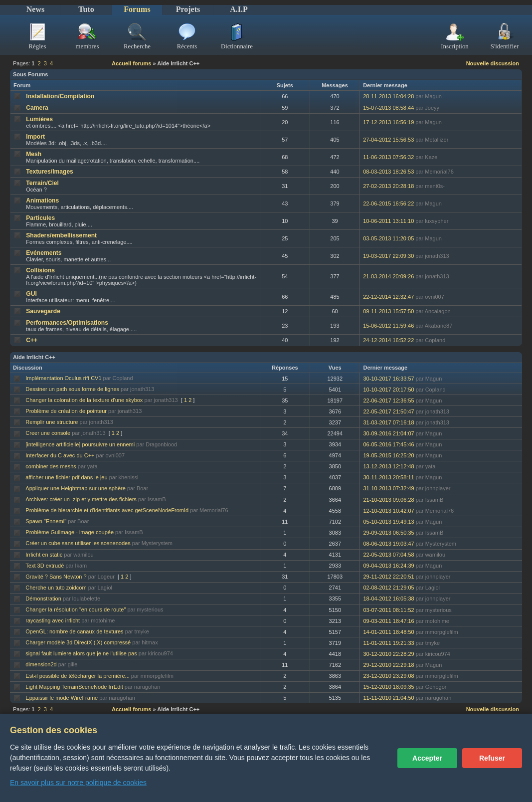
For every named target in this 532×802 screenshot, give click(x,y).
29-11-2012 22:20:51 (388, 577)
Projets (188, 9)
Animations (42, 200)
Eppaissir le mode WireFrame (62, 698)
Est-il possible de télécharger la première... (77, 676)
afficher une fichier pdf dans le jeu (66, 477)
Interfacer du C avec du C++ (60, 455)
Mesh (34, 154)
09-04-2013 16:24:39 (388, 566)
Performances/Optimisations (67, 323)
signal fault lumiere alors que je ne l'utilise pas (81, 653)
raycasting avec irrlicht (53, 620)
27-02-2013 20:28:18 (388, 186)
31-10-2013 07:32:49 (388, 488)
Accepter (427, 758)
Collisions (40, 270)
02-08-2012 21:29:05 (388, 588)
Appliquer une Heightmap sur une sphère (76, 488)
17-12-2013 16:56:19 (388, 122)
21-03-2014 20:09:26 (388, 276)
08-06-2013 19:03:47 (388, 544)
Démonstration (43, 599)
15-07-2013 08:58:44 (388, 108)
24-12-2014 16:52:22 (388, 340)
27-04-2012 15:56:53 (388, 140)
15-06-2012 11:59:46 (388, 326)
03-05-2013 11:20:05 (388, 238)
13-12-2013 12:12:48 (388, 466)
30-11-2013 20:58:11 (388, 477)
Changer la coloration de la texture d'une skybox (84, 400)
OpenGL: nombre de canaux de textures (74, 631)
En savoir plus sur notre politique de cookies (78, 783)
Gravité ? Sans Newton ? (56, 577)
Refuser (492, 758)
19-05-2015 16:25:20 (388, 455)
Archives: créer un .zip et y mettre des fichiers (81, 499)
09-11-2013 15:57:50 (388, 311)
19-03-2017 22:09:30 (388, 256)
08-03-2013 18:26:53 (388, 172)
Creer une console (48, 433)
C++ (32, 340)
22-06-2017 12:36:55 (388, 401)
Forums (137, 9)
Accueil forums (131, 63)
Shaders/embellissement (61, 235)
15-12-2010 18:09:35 (388, 687)
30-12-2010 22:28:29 (388, 654)
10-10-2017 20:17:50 (388, 390)
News (35, 9)
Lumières (39, 119)
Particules (40, 218)
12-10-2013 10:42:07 (388, 511)
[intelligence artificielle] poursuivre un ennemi (80, 444)
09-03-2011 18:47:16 (388, 621)
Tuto (86, 9)
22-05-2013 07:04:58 (388, 555)
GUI (31, 294)
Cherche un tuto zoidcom (56, 588)
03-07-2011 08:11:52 (388, 610)
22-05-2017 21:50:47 (388, 411)
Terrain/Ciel (42, 183)
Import (35, 137)
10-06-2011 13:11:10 (388, 221)
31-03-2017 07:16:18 (388, 422)
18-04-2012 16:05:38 (388, 599)
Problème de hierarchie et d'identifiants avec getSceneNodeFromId (107, 510)
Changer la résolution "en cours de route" (76, 609)
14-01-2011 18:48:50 (388, 632)
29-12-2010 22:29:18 (388, 665)
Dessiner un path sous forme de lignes (72, 389)
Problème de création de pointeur (66, 411)
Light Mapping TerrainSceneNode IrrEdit (74, 687)
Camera (37, 108)
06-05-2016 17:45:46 (388, 444)
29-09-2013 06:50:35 (388, 533)
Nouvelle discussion (493, 63)
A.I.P (239, 9)
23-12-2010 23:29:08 (388, 676)
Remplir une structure (52, 422)
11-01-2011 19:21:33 (388, 643)
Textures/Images (50, 172)
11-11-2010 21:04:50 (388, 698)
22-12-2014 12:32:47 (388, 297)
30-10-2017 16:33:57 (388, 379)
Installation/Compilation (60, 96)
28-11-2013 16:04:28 (388, 96)
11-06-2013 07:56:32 (388, 157)
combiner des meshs (51, 466)
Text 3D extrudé (45, 566)
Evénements (44, 253)
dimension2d (41, 664)
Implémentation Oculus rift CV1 (63, 378)
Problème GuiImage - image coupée (70, 532)
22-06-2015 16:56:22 (388, 203)
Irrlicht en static (44, 555)
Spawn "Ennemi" (46, 521)
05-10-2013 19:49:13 (388, 522)
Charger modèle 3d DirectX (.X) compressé (78, 642)
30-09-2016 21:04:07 (388, 433)
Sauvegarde (43, 311)
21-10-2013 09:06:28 (388, 500)
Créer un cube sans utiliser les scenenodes (78, 543)
